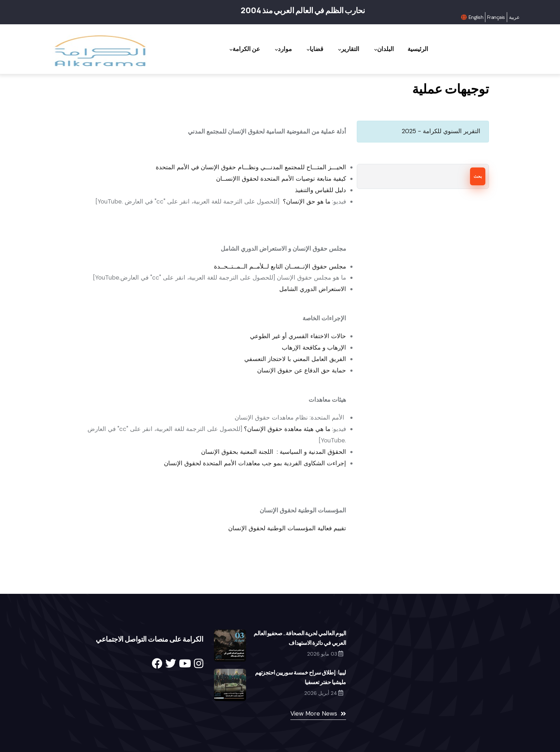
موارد (272, 49)
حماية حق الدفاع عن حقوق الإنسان (302, 370)
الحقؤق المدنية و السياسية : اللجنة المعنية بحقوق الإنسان (274, 452)
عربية (514, 17)
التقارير (343, 49)
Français (496, 17)
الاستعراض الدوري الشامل (313, 289)
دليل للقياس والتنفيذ (321, 190)
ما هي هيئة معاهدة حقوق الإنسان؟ (287, 429)
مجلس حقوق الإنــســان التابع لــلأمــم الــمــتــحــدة (280, 266)
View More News (314, 713)
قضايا (306, 49)
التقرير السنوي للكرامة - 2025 (441, 131)
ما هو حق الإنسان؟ (306, 201)
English (476, 17)
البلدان (381, 49)
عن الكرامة (231, 49)
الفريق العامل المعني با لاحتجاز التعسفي (295, 359)
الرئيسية (417, 49)
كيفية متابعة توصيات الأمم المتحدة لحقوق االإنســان (281, 179)
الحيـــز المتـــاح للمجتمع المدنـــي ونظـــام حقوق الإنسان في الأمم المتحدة (251, 167)
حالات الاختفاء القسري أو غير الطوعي (298, 336)
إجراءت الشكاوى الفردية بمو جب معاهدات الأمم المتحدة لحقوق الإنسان (255, 463)
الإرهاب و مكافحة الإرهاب (314, 347)
